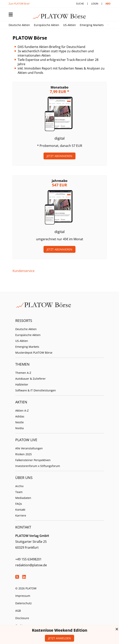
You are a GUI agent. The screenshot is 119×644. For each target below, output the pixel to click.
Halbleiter (22, 384)
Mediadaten (23, 498)
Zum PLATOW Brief (19, 4)
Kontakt (20, 510)
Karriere (21, 515)
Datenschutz (24, 603)
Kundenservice (24, 271)
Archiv (19, 486)
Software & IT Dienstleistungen (36, 390)
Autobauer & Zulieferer (30, 379)
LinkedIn (24, 577)
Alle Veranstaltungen (29, 448)
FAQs (19, 504)
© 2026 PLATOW (26, 588)
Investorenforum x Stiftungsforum (38, 466)
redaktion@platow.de (31, 565)
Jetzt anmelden (59, 638)
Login (95, 4)
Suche (80, 4)
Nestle (20, 422)
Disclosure (22, 618)
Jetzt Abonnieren (59, 156)
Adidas (20, 416)
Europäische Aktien (47, 25)
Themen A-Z (23, 373)
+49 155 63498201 (28, 559)
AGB (18, 611)
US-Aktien (69, 25)
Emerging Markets (92, 25)
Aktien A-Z (22, 411)
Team (19, 492)
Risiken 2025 (24, 454)
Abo (108, 4)
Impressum (23, 596)
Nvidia (20, 428)
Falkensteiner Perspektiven (33, 460)
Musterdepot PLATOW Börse (34, 353)
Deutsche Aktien (19, 25)
